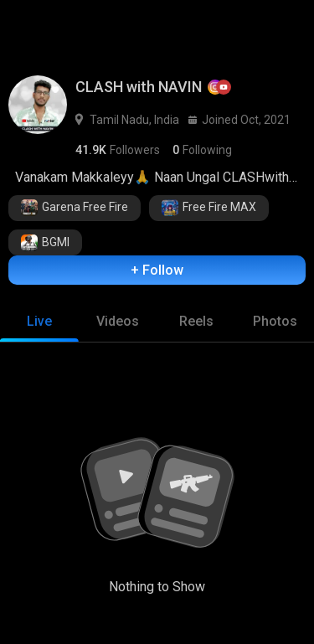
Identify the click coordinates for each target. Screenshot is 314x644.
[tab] (39, 322)
